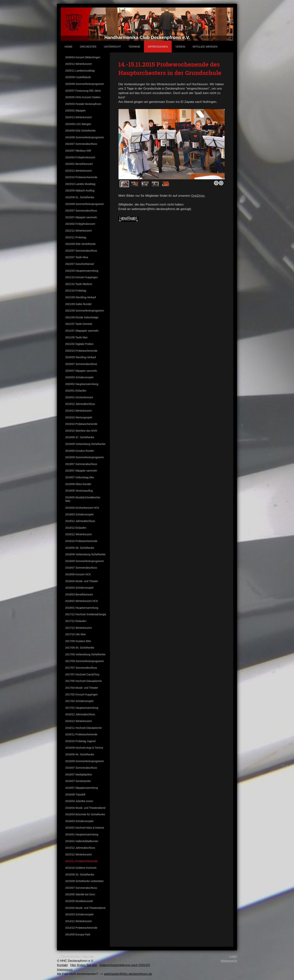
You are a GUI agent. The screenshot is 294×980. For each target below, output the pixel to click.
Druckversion (69, 956)
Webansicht (229, 961)
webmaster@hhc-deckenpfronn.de (128, 974)
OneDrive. (198, 196)
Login (233, 956)
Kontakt (62, 965)
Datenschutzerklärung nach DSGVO (125, 965)
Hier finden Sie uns (84, 965)
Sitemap (88, 956)
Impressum (65, 970)
